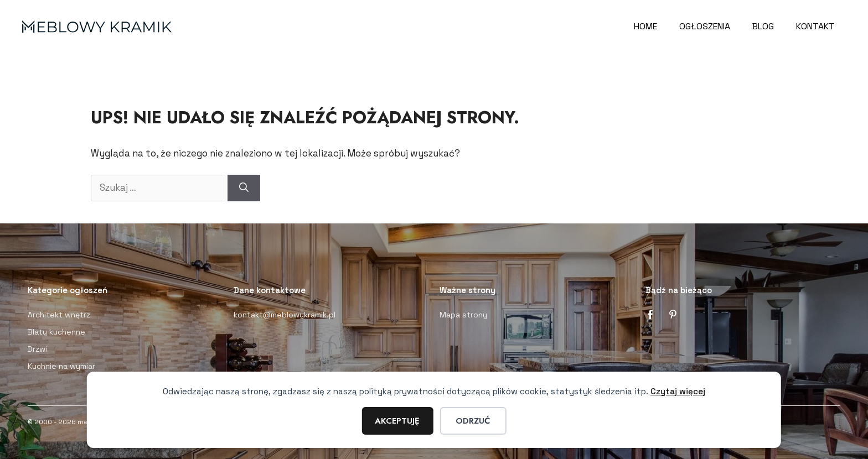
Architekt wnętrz (59, 315)
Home (645, 26)
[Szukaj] (244, 188)
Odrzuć (473, 421)
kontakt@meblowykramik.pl (285, 315)
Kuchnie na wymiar (61, 366)
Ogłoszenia (705, 26)
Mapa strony (463, 315)
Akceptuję (397, 421)
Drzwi (37, 349)
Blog (763, 26)
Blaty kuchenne (56, 332)
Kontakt (815, 26)
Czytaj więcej (678, 391)
